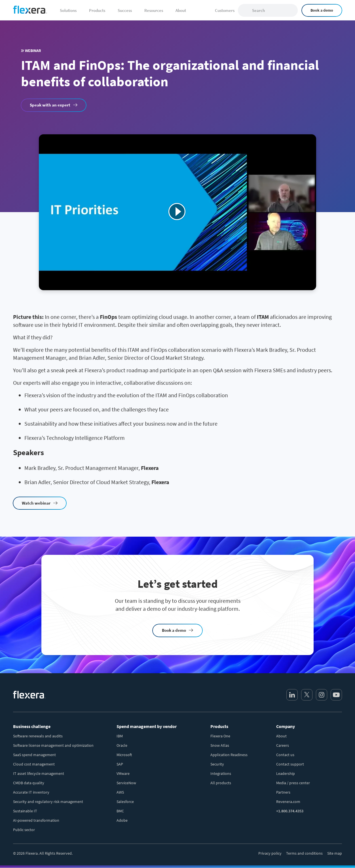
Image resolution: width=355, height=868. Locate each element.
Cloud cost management (34, 764)
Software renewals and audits (38, 736)
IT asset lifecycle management (39, 773)
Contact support (290, 764)
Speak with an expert (50, 105)
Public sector (24, 830)
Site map (335, 853)
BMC (120, 811)
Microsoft (124, 755)
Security (217, 764)
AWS (120, 792)
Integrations (221, 773)
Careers (283, 745)
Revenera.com (288, 802)
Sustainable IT (25, 811)
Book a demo (322, 10)
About (281, 736)
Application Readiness (229, 755)
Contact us (285, 755)
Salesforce (125, 802)
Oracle (122, 745)
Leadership (286, 773)
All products (221, 783)
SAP (120, 764)
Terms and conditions (304, 853)
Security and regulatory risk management (48, 802)
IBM (120, 736)
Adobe (122, 820)
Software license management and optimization (53, 745)
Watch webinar (36, 503)
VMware (123, 773)
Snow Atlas (220, 745)
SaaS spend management (34, 755)
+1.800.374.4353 (290, 811)
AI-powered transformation (36, 820)
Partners (283, 792)
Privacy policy (270, 853)
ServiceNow (126, 783)
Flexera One (220, 736)
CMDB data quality (29, 783)
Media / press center (293, 783)
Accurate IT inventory (31, 792)
